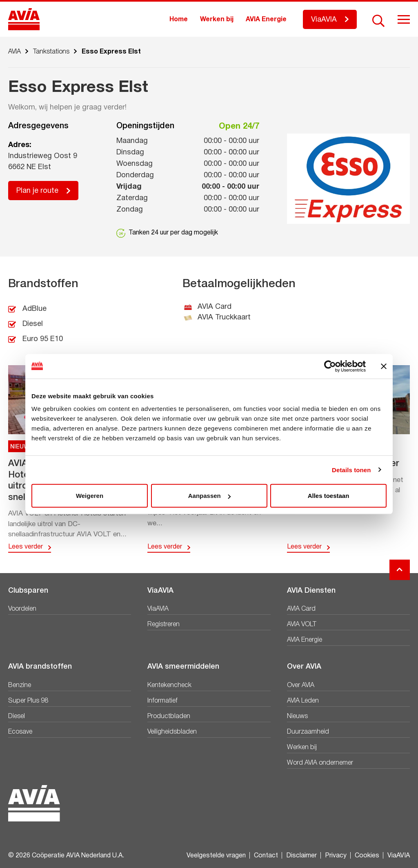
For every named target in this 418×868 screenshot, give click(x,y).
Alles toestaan (329, 496)
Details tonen (351, 470)
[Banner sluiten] (384, 366)
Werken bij (217, 20)
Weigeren (90, 496)
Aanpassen (209, 496)
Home (179, 20)
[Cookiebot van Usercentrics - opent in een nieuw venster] (330, 366)
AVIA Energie (266, 20)
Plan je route (37, 191)
